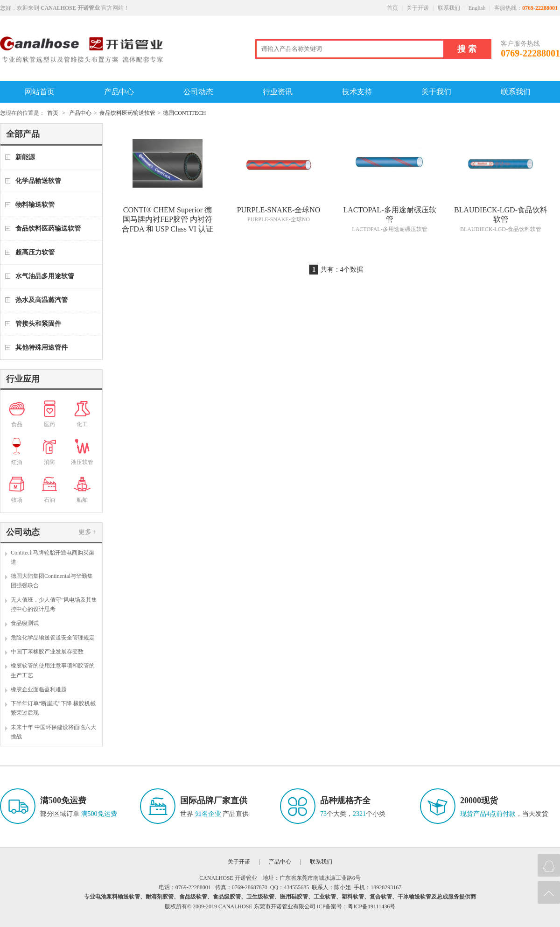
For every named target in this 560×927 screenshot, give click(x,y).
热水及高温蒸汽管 (42, 300)
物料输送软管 (35, 205)
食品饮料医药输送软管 (127, 113)
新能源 (25, 157)
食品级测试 (25, 623)
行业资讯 (278, 92)
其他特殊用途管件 (42, 348)
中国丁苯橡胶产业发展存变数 (47, 652)
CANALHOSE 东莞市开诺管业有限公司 (267, 906)
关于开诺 (418, 8)
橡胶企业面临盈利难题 (39, 689)
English (477, 8)
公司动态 (198, 92)
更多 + (87, 532)
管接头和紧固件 (38, 324)
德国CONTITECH (184, 113)
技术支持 (357, 92)
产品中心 (119, 92)
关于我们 (436, 92)
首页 (392, 8)
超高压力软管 (35, 252)
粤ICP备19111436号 (371, 906)
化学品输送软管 (38, 181)
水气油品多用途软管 (45, 276)
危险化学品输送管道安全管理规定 (53, 638)
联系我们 (449, 8)
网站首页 (40, 92)
